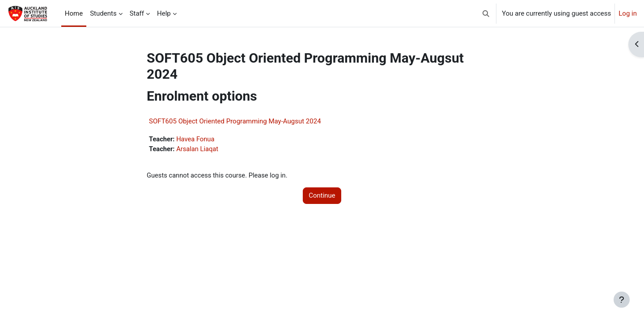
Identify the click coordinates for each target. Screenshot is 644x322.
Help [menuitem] (164, 13)
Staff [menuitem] (137, 13)
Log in (628, 13)
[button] (486, 13)
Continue (322, 196)
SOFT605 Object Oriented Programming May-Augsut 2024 (235, 121)
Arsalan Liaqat (199, 149)
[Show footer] (622, 300)
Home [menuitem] (74, 13)
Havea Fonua (197, 139)
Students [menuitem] (103, 13)
